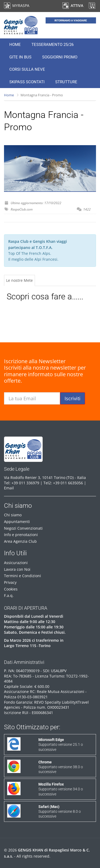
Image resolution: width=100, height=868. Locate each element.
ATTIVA (73, 5)
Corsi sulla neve (27, 69)
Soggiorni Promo (60, 57)
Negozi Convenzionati (23, 528)
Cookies (11, 589)
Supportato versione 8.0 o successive (60, 811)
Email (9, 488)
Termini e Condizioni (23, 576)
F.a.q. (9, 595)
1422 (87, 209)
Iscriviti (73, 398)
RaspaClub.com (22, 209)
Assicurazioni (16, 563)
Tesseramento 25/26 (53, 45)
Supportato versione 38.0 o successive (61, 767)
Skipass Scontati (27, 82)
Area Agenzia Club (20, 541)
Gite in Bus (20, 57)
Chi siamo (13, 515)
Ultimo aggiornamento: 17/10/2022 (36, 203)
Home (15, 45)
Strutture (66, 82)
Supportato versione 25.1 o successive (61, 744)
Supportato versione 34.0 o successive (61, 789)
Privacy (10, 582)
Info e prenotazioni (21, 535)
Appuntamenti (17, 522)
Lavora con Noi (17, 569)
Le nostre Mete (19, 280)
